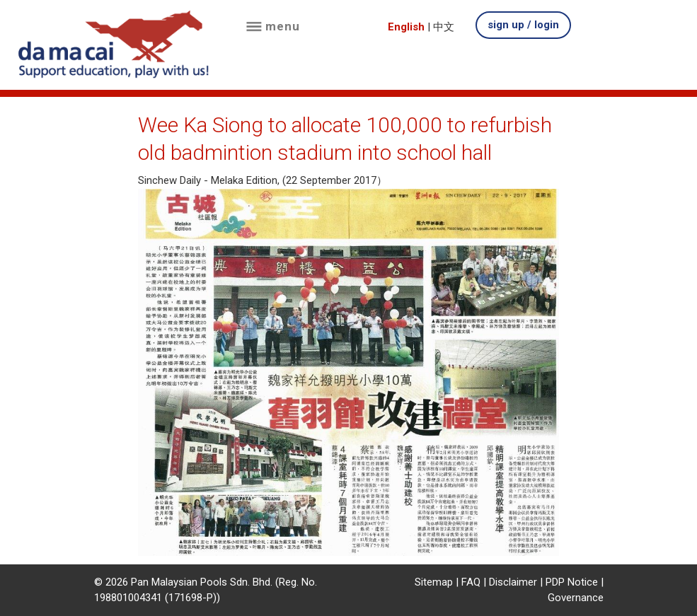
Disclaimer (513, 582)
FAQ (471, 582)
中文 (444, 27)
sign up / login (523, 25)
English (406, 27)
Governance (576, 598)
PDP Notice (572, 582)
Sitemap (434, 582)
